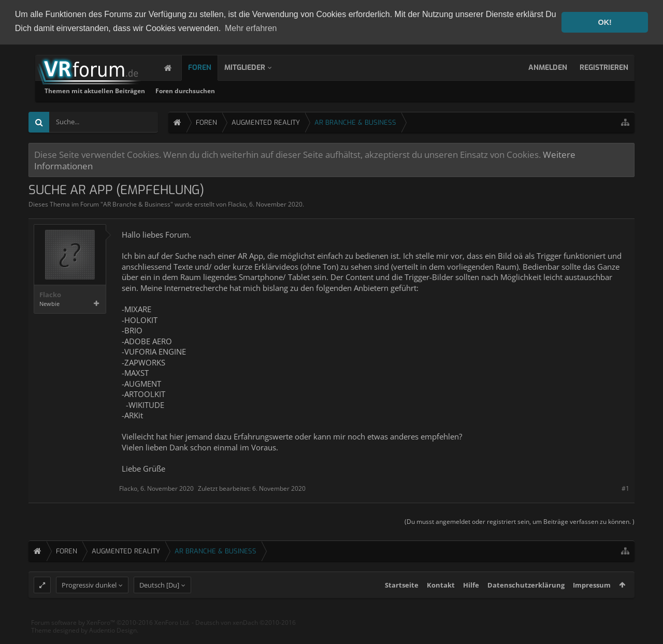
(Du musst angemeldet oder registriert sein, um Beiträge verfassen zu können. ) (520, 521)
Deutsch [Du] (159, 604)
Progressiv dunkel (89, 604)
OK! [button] (604, 22)
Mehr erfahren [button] (251, 28)
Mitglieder (255, 67)
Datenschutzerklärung (526, 604)
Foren (210, 67)
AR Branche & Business (137, 203)
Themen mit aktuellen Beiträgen (228, 90)
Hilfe (471, 604)
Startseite (402, 604)
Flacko (237, 203)
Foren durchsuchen (318, 90)
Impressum (592, 604)
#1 (625, 487)
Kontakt (441, 604)
